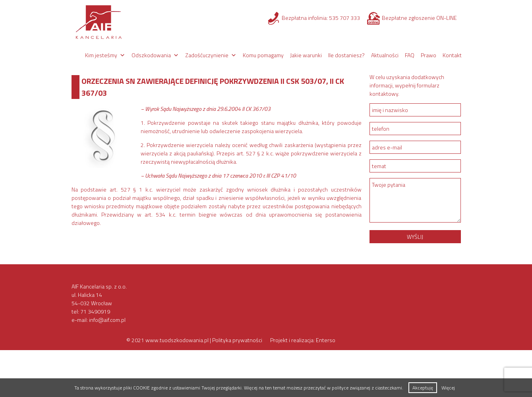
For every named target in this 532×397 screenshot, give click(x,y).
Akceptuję (423, 388)
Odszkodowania (151, 55)
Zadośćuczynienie (207, 55)
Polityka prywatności (237, 340)
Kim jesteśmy (101, 55)
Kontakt (452, 55)
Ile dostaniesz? (346, 55)
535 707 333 (344, 18)
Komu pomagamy (263, 55)
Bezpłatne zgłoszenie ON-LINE (419, 18)
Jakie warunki (306, 55)
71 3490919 (95, 311)
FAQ (410, 55)
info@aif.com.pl (107, 320)
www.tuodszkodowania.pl (177, 340)
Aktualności (385, 55)
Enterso (326, 340)
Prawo (429, 55)
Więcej (448, 388)
